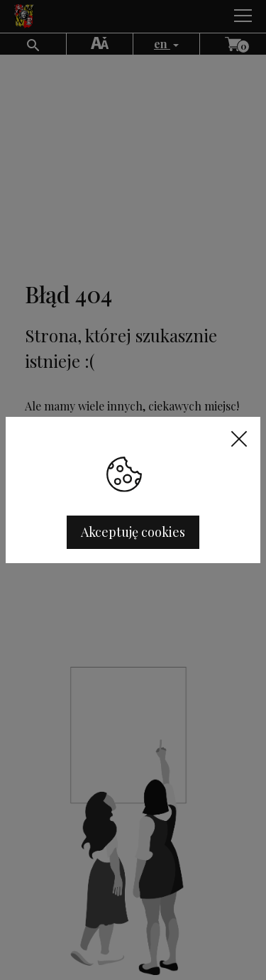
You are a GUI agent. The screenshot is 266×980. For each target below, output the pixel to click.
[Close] (244, 438)
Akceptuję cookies (133, 532)
